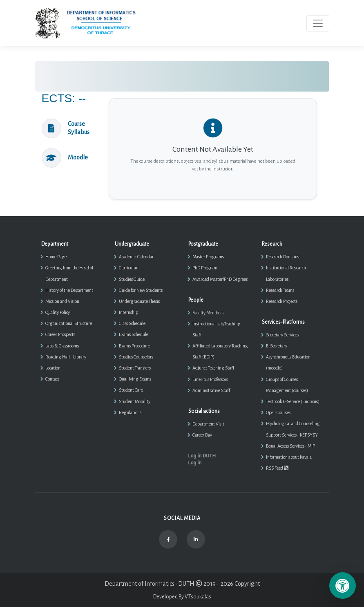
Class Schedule (132, 323)
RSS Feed (277, 468)
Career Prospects (60, 334)
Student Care (131, 390)
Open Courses (278, 412)
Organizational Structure (69, 323)
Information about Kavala (289, 457)
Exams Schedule (134, 334)
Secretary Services (282, 335)
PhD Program (205, 268)
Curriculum (129, 268)
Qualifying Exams (135, 379)
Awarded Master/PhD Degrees (220, 279)
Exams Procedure (134, 346)
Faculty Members (208, 313)
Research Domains (282, 257)
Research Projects (282, 301)
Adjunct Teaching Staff (213, 368)
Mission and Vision (62, 301)
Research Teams (280, 290)
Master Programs (208, 257)
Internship (128, 312)
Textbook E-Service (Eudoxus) (293, 401)
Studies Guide (132, 279)
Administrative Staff (211, 390)
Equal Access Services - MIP (290, 446)
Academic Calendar (136, 257)
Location (53, 368)
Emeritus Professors (210, 379)
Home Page (56, 257)
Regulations (130, 412)
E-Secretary (277, 346)
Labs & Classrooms (62, 346)
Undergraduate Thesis (139, 301)
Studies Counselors (136, 357)
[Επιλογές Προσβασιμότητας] (343, 586)
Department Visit (208, 424)
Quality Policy (58, 312)
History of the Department (69, 290)
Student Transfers (135, 368)
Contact (52, 379)
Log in (195, 463)
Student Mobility (135, 401)
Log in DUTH (202, 456)
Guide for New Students (141, 290)
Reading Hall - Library (66, 357)
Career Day (202, 435)
